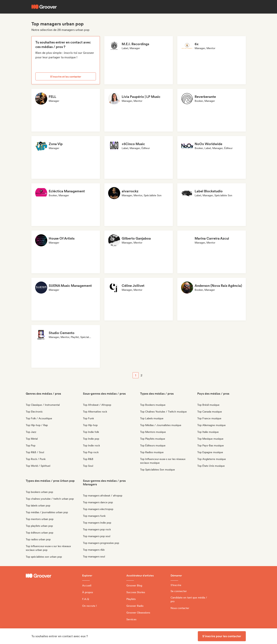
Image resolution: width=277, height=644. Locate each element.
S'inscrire (176, 585)
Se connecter (179, 591)
